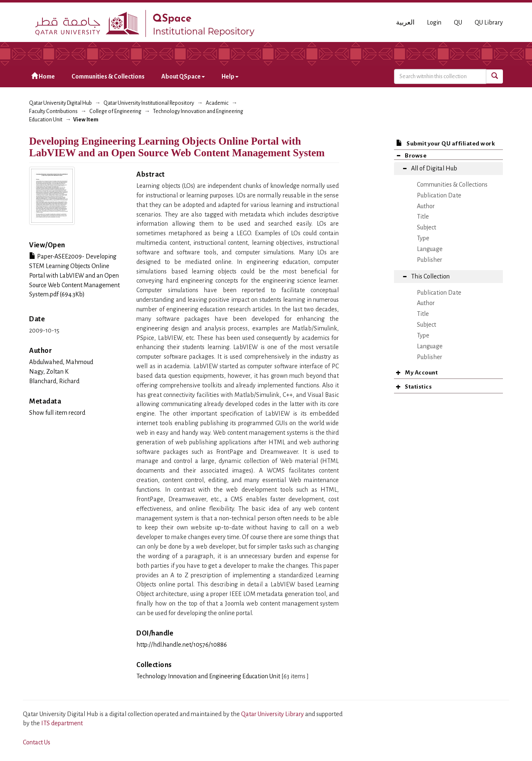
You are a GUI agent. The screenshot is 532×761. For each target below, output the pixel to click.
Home (43, 76)
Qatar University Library (273, 714)
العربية (405, 22)
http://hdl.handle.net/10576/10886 (182, 645)
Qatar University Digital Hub (60, 103)
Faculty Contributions (53, 111)
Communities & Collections (108, 76)
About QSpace (183, 76)
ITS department (62, 723)
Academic (217, 103)
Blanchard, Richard (54, 381)
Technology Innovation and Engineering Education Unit (208, 676)
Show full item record (57, 413)
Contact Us (37, 742)
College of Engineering (115, 111)
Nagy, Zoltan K (49, 372)
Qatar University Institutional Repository (149, 103)
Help (230, 76)
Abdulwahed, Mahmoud (61, 362)
